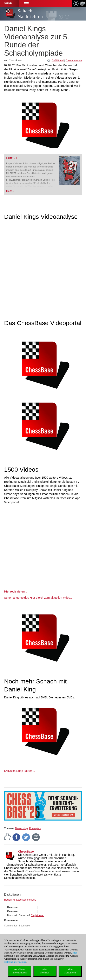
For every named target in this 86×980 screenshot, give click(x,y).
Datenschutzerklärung (15, 962)
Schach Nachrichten (30, 14)
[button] (26, 4)
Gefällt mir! (58, 61)
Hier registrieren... (16, 591)
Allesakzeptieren (70, 971)
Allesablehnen (45, 971)
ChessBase (26, 852)
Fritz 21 (12, 158)
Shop (8, 3)
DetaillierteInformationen (19, 971)
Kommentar (11, 920)
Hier (75, 953)
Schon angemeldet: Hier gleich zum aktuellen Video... (38, 598)
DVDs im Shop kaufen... (19, 771)
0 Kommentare (74, 61)
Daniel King (21, 828)
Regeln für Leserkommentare (20, 900)
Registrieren (38, 915)
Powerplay (35, 828)
